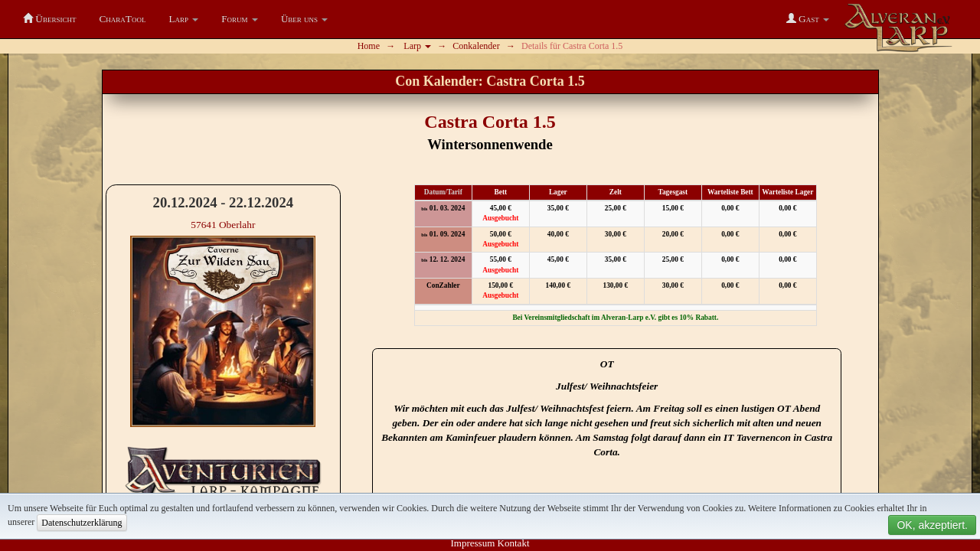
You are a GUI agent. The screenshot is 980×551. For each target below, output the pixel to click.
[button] (184, 19)
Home (369, 46)
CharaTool (122, 19)
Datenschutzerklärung (82, 523)
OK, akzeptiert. (932, 525)
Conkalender (476, 46)
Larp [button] (417, 46)
